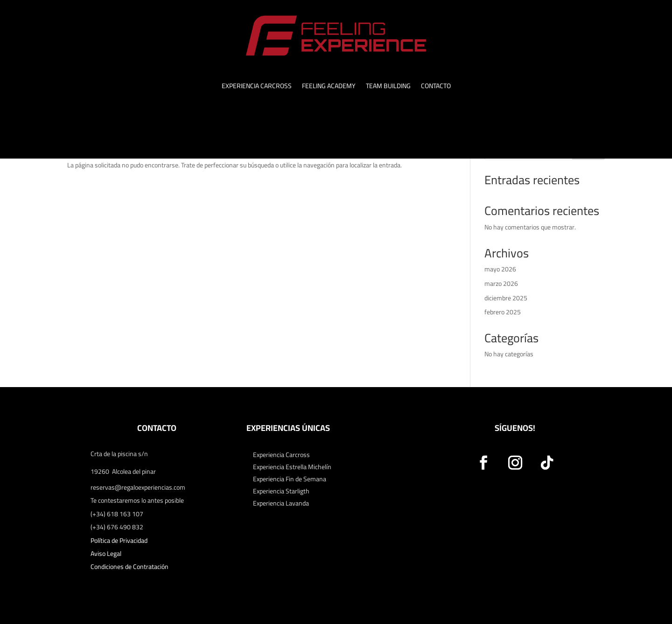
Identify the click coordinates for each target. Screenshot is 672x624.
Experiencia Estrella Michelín (292, 467)
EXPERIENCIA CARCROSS (257, 87)
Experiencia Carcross (281, 455)
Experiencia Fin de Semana (290, 479)
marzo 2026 (501, 284)
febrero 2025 (503, 312)
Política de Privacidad (119, 541)
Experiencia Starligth (281, 491)
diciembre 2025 (506, 298)
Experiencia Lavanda (281, 503)
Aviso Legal (106, 554)
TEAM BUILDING (388, 87)
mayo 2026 (500, 269)
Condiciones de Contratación (129, 567)
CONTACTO (436, 87)
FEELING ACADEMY (329, 87)
